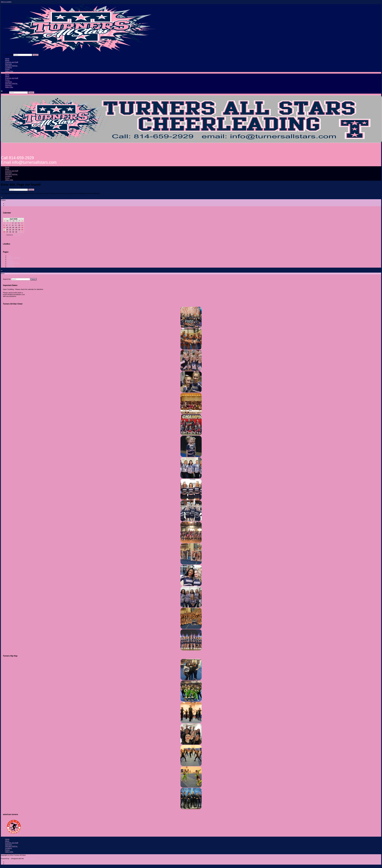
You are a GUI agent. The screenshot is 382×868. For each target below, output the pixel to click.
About (7, 60)
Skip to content (6, 2)
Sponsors (8, 64)
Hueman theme (30, 859)
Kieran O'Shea (17, 235)
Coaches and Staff (12, 62)
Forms (7, 69)
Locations (8, 68)
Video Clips (9, 71)
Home (7, 59)
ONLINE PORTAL (11, 66)
